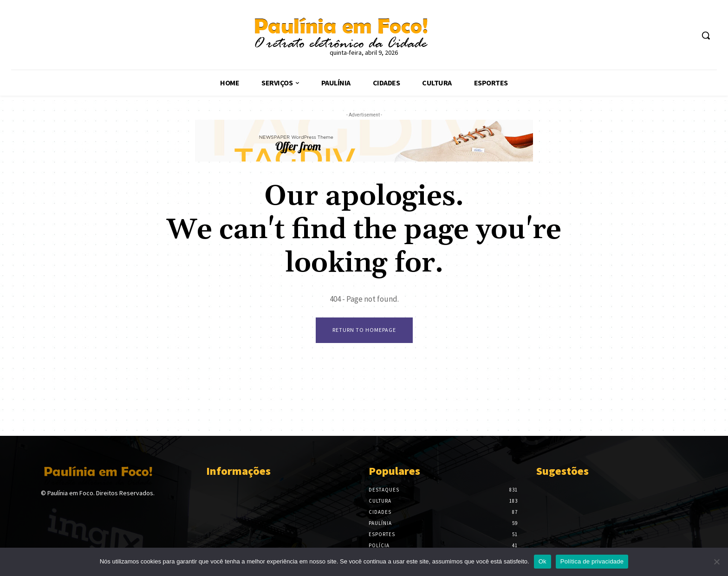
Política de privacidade (592, 561)
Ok (543, 561)
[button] (706, 35)
